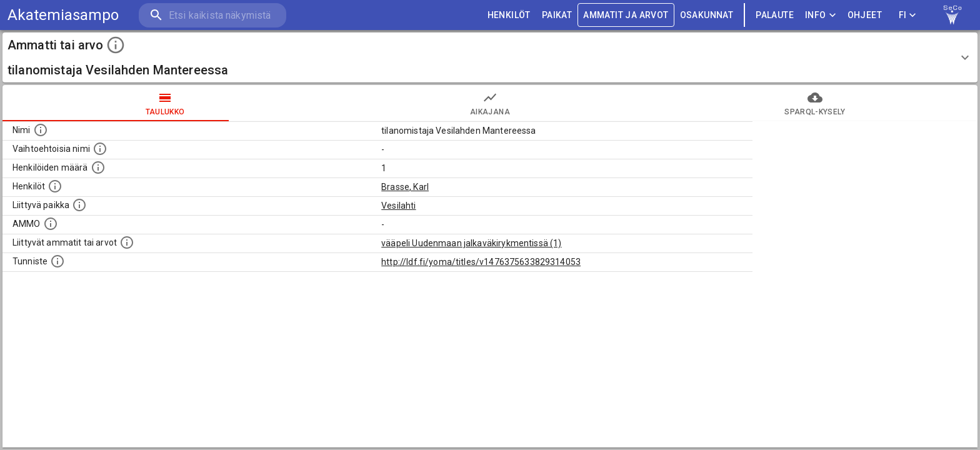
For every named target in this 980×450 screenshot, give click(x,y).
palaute (775, 15)
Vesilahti (398, 206)
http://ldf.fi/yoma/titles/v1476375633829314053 (481, 262)
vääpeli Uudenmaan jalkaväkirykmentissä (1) (471, 243)
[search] (212, 15)
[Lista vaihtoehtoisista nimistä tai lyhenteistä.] (100, 149)
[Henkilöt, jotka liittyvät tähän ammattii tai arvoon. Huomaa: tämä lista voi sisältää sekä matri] (55, 186)
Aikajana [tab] (490, 103)
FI (907, 15)
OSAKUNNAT (707, 15)
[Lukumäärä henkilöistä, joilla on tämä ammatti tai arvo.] (98, 167)
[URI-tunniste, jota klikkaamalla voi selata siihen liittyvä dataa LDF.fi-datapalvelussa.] (57, 261)
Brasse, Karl (405, 187)
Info (821, 15)
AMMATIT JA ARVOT (626, 15)
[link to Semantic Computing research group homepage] (952, 15)
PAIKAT (557, 15)
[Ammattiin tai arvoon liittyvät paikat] (79, 205)
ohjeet (865, 15)
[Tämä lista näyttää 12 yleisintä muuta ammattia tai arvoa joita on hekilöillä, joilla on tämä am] (127, 242)
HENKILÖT (509, 15)
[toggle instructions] (116, 45)
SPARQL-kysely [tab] (815, 103)
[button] (490, 57)
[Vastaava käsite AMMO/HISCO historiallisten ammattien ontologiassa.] (51, 224)
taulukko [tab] (165, 103)
